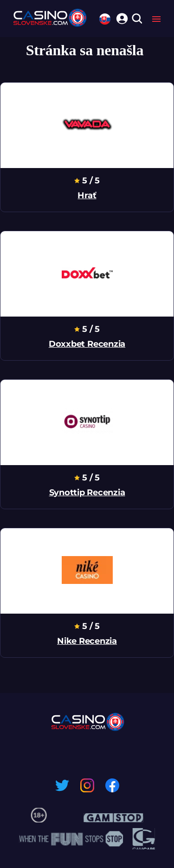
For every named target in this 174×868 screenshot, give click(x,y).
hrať (87, 195)
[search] (137, 19)
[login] (121, 17)
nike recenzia (87, 641)
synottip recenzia (87, 492)
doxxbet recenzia (87, 344)
